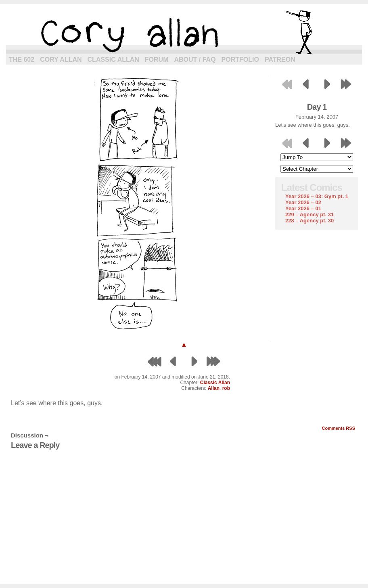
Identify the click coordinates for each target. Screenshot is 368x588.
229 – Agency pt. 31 (309, 214)
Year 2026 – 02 (303, 202)
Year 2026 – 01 (303, 208)
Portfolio (240, 60)
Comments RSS (338, 428)
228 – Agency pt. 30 (309, 221)
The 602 (22, 60)
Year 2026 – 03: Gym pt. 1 (317, 196)
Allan (214, 388)
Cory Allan (61, 60)
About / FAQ (195, 60)
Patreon (280, 60)
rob (226, 388)
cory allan (184, 32)
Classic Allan (113, 60)
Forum (157, 60)
